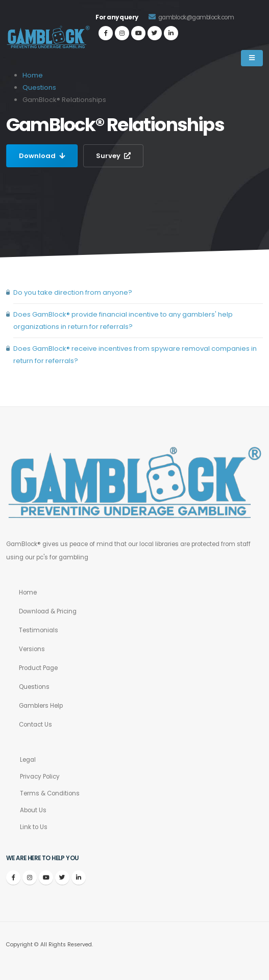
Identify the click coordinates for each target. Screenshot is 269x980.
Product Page (38, 668)
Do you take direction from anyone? (73, 292)
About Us (33, 810)
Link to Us (34, 827)
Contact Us (35, 725)
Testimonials (39, 630)
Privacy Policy (40, 777)
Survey (113, 156)
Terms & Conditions (50, 793)
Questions (39, 87)
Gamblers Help (41, 706)
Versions (32, 649)
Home (28, 592)
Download (42, 156)
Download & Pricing (48, 611)
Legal (28, 760)
